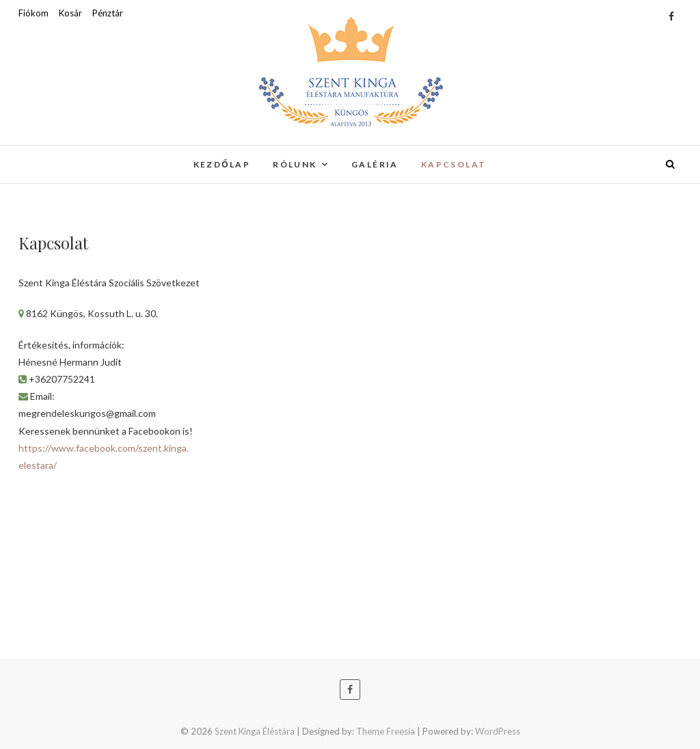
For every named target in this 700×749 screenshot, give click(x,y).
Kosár (70, 13)
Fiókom (33, 13)
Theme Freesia (386, 731)
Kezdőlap (222, 164)
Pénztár (108, 13)
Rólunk (295, 164)
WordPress (498, 731)
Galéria (375, 164)
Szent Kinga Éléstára (255, 731)
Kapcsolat (454, 164)
